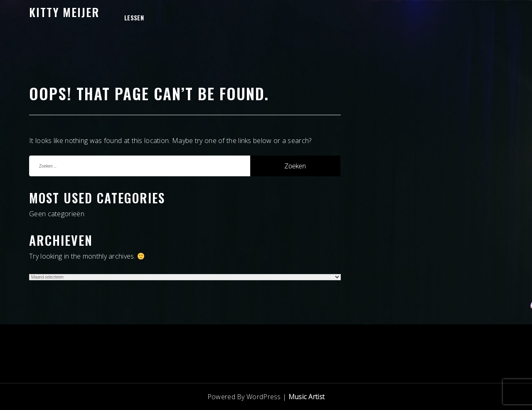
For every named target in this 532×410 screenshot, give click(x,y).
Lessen (134, 17)
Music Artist (307, 397)
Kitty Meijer (64, 12)
